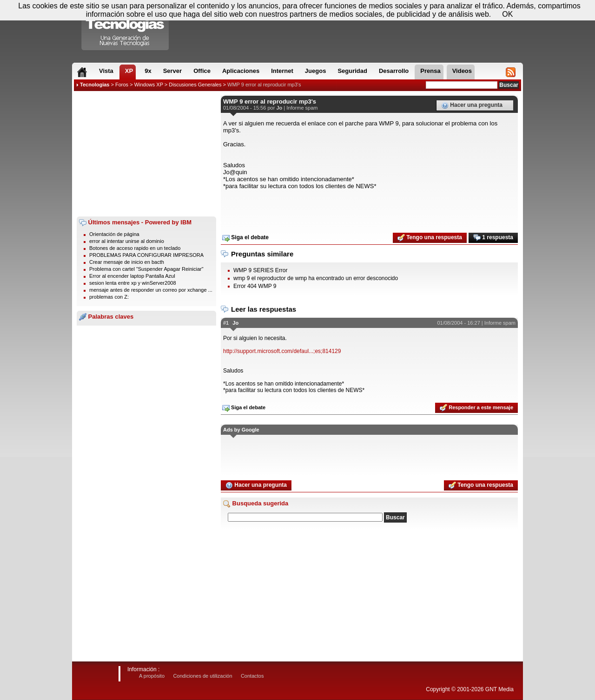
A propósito (152, 676)
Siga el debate (245, 238)
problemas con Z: (109, 297)
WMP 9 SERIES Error (260, 270)
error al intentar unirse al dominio (127, 241)
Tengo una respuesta (430, 238)
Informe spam (302, 108)
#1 (226, 323)
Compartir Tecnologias (126, 27)
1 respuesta (493, 238)
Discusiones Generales (195, 85)
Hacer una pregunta (472, 105)
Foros (122, 85)
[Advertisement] (146, 154)
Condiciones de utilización (202, 676)
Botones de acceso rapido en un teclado (135, 248)
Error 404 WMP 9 (255, 286)
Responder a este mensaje (476, 408)
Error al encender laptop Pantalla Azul (132, 276)
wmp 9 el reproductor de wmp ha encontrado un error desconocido (316, 278)
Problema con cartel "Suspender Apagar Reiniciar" (146, 269)
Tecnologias (95, 85)
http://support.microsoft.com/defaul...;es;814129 (282, 351)
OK (507, 14)
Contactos (252, 676)
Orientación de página (114, 234)
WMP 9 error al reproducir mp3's (264, 85)
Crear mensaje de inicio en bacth (127, 262)
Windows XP (149, 85)
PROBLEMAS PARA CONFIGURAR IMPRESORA (146, 255)
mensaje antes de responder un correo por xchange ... (151, 290)
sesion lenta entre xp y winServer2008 (133, 283)
